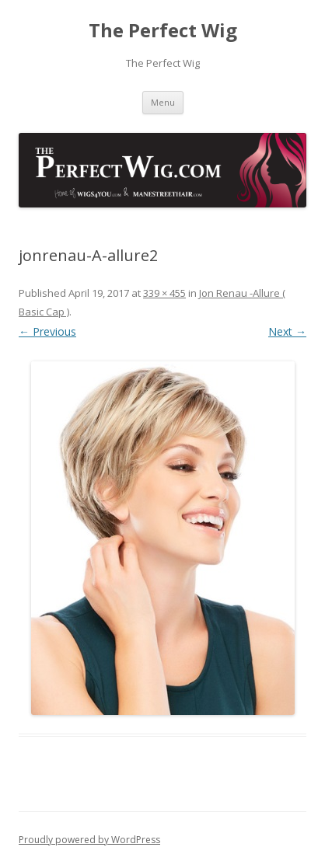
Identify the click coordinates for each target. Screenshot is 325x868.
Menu (163, 102)
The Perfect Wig (163, 31)
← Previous (47, 331)
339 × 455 (164, 293)
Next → (287, 331)
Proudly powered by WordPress (89, 840)
